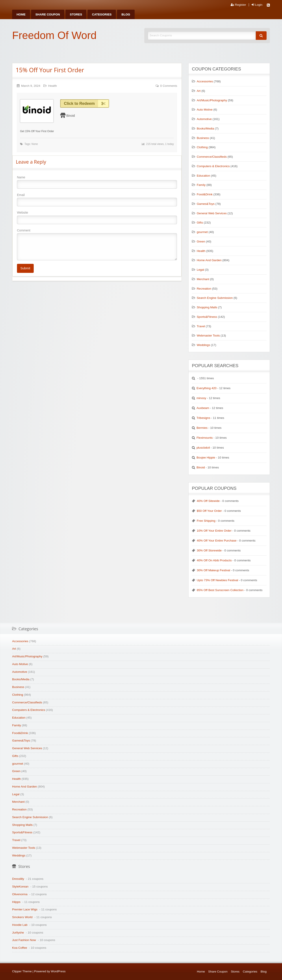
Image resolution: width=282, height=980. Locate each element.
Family (201, 185)
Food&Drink (205, 194)
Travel (201, 326)
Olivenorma (20, 894)
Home (21, 14)
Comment (97, 244)
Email (97, 200)
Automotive (204, 119)
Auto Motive (205, 110)
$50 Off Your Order (209, 511)
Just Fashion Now (24, 940)
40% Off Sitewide (208, 501)
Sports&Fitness (207, 317)
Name (97, 182)
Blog (126, 14)
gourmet (202, 232)
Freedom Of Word (54, 35)
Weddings (203, 345)
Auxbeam (203, 408)
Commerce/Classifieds (212, 157)
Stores (76, 14)
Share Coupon (48, 14)
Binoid (71, 116)
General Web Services (212, 213)
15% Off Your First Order (50, 70)
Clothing (202, 147)
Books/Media (205, 129)
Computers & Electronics (213, 166)
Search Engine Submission (215, 298)
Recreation (204, 289)
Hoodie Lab (20, 925)
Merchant (203, 279)
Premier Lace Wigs (25, 909)
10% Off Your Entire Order (214, 531)
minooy (201, 398)
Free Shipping (206, 521)
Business (203, 138)
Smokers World (22, 917)
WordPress (58, 971)
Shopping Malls (207, 307)
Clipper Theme (22, 971)
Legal (200, 270)
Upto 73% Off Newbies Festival (217, 580)
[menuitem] (21, 14)
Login (257, 5)
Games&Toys (206, 204)
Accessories (205, 81)
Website (97, 217)
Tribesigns (203, 418)
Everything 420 (207, 388)
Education (203, 176)
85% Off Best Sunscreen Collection (220, 590)
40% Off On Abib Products (214, 560)
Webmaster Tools (208, 336)
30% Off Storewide (209, 550)
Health (53, 86)
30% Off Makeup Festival (213, 570)
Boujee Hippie (206, 458)
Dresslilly (18, 879)
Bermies (202, 428)
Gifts (200, 223)
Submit (25, 268)
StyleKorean (20, 887)
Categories (102, 14)
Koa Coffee (20, 948)
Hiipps (16, 902)
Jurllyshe (18, 933)
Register (238, 5)
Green (201, 241)
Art (199, 91)
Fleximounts (205, 438)
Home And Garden (209, 260)
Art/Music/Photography (212, 100)
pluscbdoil (203, 448)
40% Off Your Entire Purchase (217, 541)
